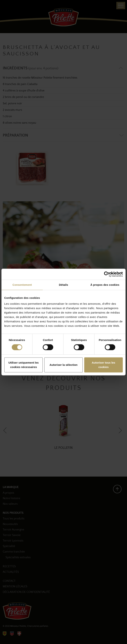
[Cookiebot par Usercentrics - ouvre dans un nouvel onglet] (107, 274)
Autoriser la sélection (64, 365)
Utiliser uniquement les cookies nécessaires (24, 365)
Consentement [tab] (22, 285)
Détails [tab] (63, 285)
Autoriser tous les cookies (104, 365)
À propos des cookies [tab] (105, 285)
